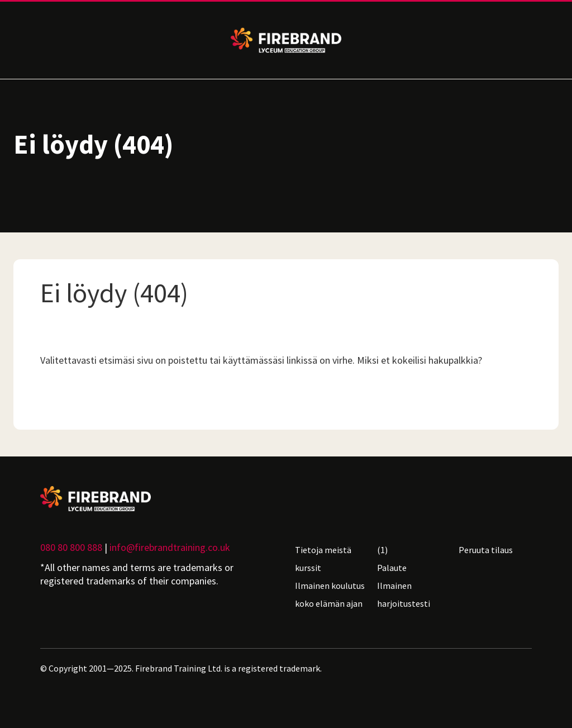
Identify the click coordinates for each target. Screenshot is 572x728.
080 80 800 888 (71, 547)
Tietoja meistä (323, 550)
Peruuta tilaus (486, 550)
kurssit (308, 568)
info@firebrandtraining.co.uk (170, 547)
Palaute (392, 568)
